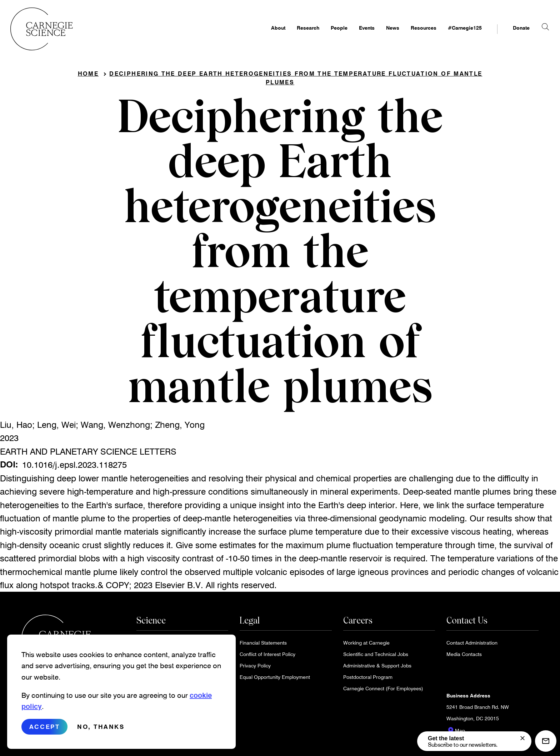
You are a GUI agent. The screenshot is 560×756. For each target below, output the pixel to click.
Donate (510, 34)
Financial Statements (263, 645)
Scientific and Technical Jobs (376, 656)
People (328, 34)
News (382, 34)
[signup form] (522, 738)
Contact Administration (472, 645)
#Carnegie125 (454, 34)
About (267, 34)
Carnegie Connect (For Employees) (383, 690)
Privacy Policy (255, 668)
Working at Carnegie (366, 645)
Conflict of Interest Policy (267, 656)
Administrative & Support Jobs (377, 668)
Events (356, 34)
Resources (412, 34)
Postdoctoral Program (368, 679)
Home (88, 76)
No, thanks (101, 727)
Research (297, 34)
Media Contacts (464, 656)
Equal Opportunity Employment (275, 679)
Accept (44, 727)
